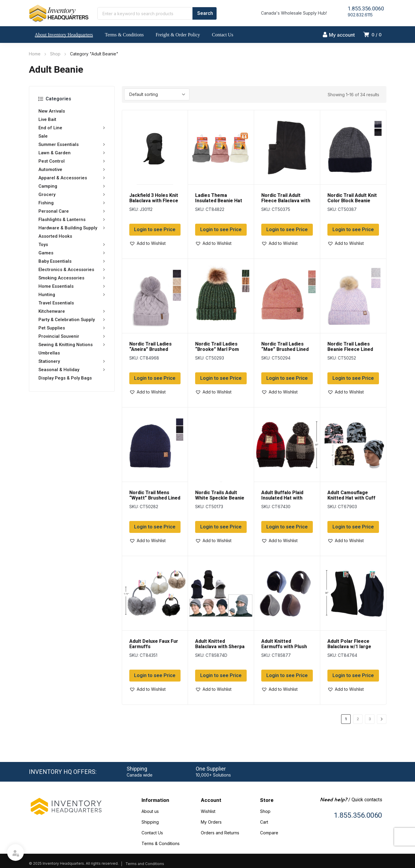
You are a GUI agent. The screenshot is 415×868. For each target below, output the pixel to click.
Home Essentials (72, 286)
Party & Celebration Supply (72, 320)
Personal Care (72, 211)
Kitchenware (72, 311)
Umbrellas (49, 353)
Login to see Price (155, 230)
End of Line (72, 128)
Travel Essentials (56, 303)
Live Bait (47, 119)
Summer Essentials (72, 144)
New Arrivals (52, 111)
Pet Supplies (72, 328)
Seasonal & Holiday (72, 370)
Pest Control (72, 161)
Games (72, 253)
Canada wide (140, 775)
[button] (147, 243)
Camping (72, 186)
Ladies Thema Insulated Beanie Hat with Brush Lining (219, 201)
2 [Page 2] (358, 719)
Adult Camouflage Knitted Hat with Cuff (351, 495)
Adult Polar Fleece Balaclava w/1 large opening (349, 647)
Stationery (72, 361)
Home (35, 54)
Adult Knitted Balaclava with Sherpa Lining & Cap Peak (220, 647)
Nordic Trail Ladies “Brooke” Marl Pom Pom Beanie (217, 349)
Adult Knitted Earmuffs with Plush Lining (284, 647)
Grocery (72, 195)
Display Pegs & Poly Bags (65, 378)
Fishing (72, 203)
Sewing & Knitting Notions (72, 345)
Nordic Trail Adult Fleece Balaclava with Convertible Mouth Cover (286, 203)
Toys (72, 245)
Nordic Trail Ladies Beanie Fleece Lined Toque (350, 349)
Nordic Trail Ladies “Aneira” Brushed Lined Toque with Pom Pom (154, 352)
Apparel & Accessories (72, 178)
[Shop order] (157, 94)
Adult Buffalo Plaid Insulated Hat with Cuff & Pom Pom (282, 498)
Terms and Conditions (145, 864)
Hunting (72, 295)
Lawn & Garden (72, 153)
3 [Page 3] (370, 719)
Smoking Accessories (72, 278)
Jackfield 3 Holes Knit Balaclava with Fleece (154, 198)
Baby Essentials (72, 261)
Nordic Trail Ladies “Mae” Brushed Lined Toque (285, 349)
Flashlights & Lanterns (72, 220)
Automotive (72, 169)
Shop (55, 54)
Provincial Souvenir (72, 336)
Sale (43, 136)
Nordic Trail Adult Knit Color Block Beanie (352, 198)
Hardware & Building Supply (72, 228)
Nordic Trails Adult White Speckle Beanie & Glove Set (220, 498)
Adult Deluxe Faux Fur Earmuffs (154, 644)
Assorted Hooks (55, 236)
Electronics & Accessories (72, 270)
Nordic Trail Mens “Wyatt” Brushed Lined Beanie (155, 498)
